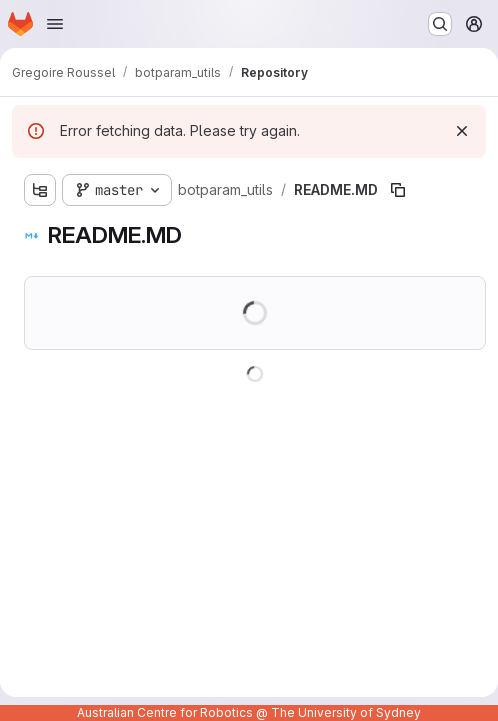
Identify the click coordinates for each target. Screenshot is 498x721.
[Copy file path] (398, 190)
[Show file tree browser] (40, 190)
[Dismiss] (462, 131)
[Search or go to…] (440, 24)
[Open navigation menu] (55, 24)
